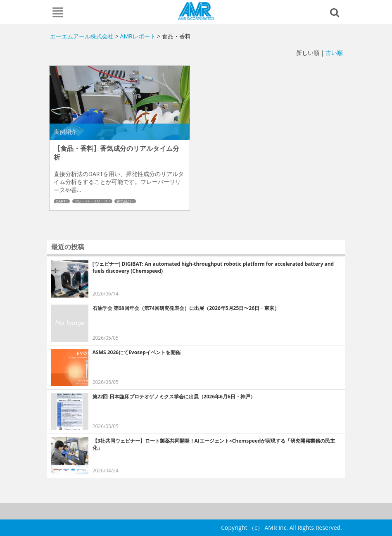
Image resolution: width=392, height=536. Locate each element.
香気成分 (124, 201)
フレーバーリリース (91, 201)
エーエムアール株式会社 (196, 11)
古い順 (334, 53)
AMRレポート (138, 36)
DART (61, 201)
